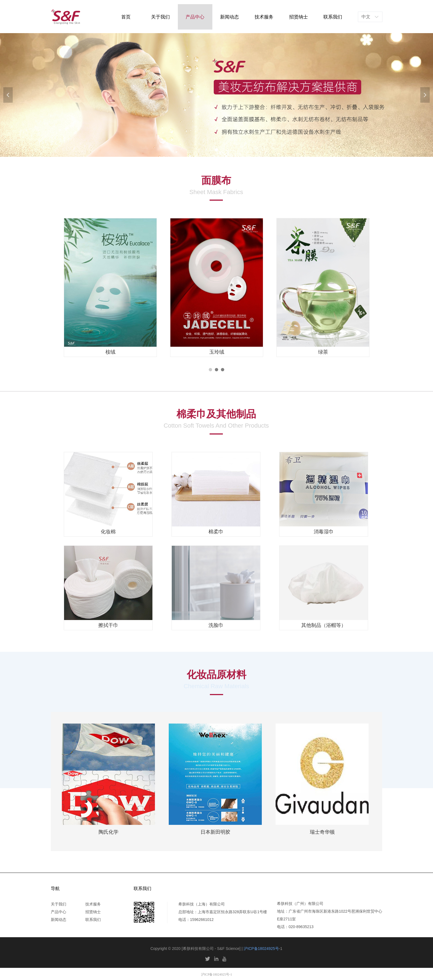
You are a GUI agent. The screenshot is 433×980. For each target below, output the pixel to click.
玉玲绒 (217, 352)
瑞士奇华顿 (322, 832)
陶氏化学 (109, 832)
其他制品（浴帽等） (324, 625)
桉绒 (110, 352)
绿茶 (323, 352)
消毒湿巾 (324, 532)
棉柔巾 (216, 532)
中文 (366, 17)
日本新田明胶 (215, 832)
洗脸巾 (216, 625)
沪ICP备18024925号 (261, 949)
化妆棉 (108, 532)
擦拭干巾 (108, 625)
